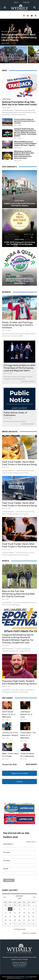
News (5, 70)
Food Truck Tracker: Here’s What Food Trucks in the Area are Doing (19, 463)
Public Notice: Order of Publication (15, 414)
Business (6, 292)
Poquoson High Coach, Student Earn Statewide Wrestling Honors (19, 682)
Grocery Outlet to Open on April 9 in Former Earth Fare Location (24, 121)
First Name (7, 852)
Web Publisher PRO (27, 978)
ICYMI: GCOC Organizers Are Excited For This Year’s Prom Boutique (20, 243)
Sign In (16, 2)
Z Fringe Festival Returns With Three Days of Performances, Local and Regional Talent (19, 368)
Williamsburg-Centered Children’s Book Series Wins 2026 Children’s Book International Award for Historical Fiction (24, 155)
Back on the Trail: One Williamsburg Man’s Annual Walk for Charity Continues (18, 594)
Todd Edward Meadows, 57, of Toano (26, 714)
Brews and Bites (10, 432)
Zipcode (6, 869)
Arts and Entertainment (9, 32)
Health (19, 276)
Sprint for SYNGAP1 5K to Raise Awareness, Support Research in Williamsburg (19, 281)
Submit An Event (10, 890)
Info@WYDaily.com (20, 967)
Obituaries (7, 698)
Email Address (8, 844)
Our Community (10, 167)
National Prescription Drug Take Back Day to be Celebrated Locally (19, 103)
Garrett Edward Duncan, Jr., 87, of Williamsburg (9, 714)
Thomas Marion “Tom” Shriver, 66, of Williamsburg (28, 735)
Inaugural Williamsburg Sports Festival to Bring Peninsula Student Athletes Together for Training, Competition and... (18, 639)
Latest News (6, 99)
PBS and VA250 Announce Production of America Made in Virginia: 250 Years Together (25, 144)
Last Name (7, 861)
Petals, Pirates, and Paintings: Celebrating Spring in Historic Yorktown (18, 325)
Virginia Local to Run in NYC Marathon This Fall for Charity (20, 204)
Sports (6, 561)
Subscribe (26, 2)
